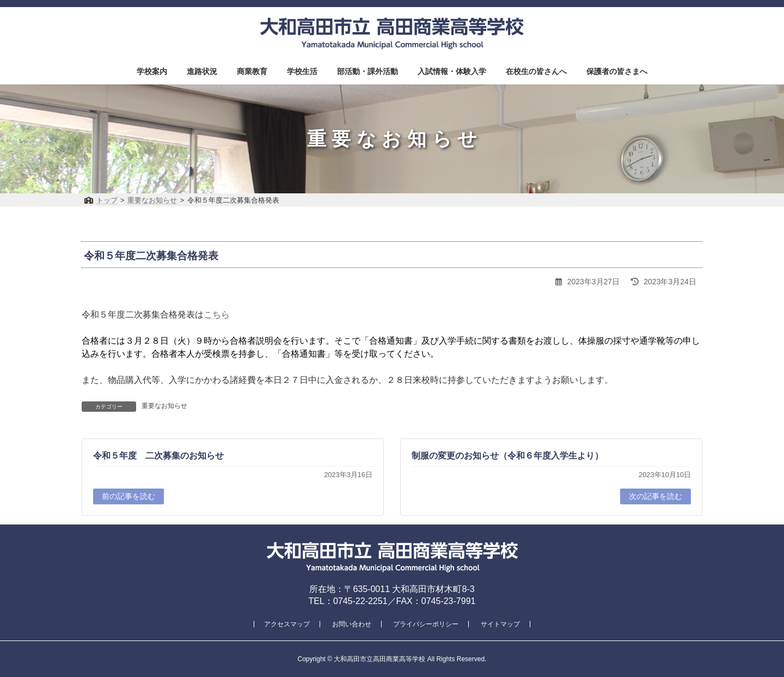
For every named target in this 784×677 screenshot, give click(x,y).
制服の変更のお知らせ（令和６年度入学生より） (507, 456)
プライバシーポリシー (426, 624)
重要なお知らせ (164, 406)
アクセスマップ (287, 624)
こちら (217, 315)
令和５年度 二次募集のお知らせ (158, 456)
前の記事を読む (128, 496)
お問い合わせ (352, 624)
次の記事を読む (656, 496)
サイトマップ (500, 624)
